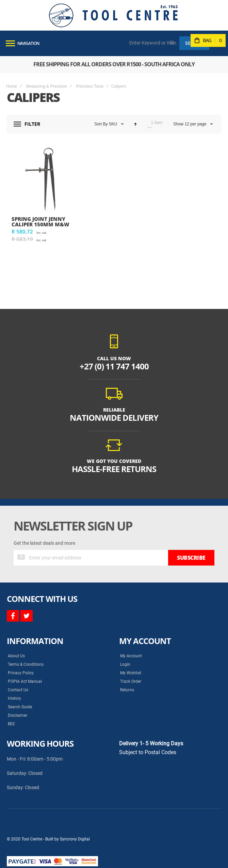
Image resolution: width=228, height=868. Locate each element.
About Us (16, 656)
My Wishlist (131, 673)
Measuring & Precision (47, 86)
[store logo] (113, 15)
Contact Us (18, 690)
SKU (114, 124)
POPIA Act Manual (25, 681)
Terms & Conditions (26, 664)
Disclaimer (18, 715)
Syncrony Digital (75, 839)
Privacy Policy (21, 673)
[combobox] (153, 43)
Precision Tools (89, 86)
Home (12, 86)
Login (125, 664)
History (14, 698)
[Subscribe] (191, 558)
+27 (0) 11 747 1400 (114, 366)
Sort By (101, 124)
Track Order (131, 681)
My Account (131, 656)
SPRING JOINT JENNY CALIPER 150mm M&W (40, 222)
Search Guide (20, 707)
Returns (127, 690)
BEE (11, 724)
